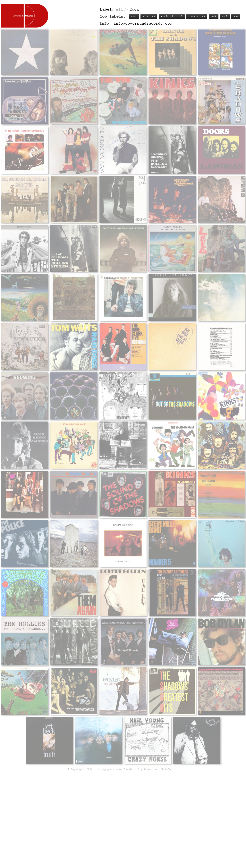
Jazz (134, 17)
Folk (214, 17)
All (119, 10)
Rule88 (166, 769)
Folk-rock (149, 17)
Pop (236, 17)
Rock (225, 17)
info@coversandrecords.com (143, 24)
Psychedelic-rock (172, 17)
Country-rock (197, 17)
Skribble (130, 769)
